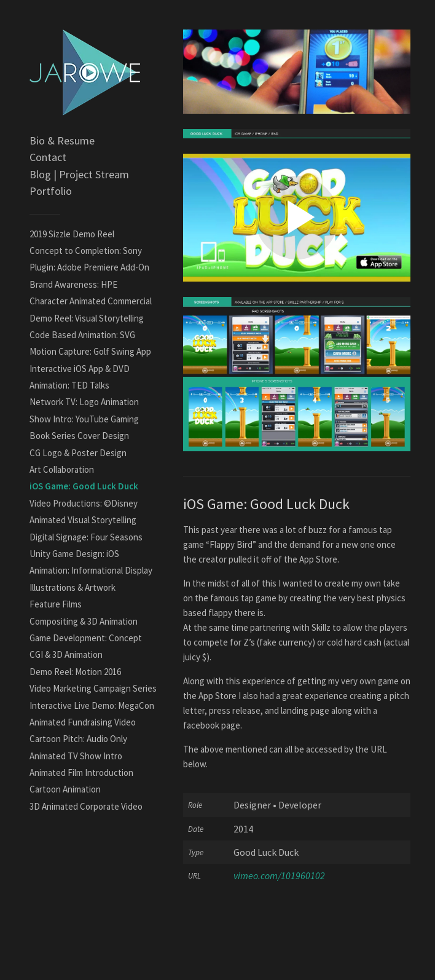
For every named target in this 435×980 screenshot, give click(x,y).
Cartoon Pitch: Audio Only (78, 739)
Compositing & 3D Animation (84, 621)
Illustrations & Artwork (72, 587)
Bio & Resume (62, 140)
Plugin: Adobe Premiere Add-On (89, 267)
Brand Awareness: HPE (73, 284)
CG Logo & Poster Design (78, 453)
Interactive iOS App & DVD (80, 369)
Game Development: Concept (86, 638)
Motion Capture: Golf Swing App (90, 351)
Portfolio (51, 191)
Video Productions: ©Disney (84, 503)
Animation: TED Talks (69, 385)
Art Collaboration (62, 469)
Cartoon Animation (65, 789)
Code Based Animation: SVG (82, 335)
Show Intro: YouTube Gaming (84, 419)
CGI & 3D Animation (66, 654)
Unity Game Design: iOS (74, 554)
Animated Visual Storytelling (83, 520)
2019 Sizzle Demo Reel (72, 234)
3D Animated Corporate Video (86, 806)
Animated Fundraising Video (83, 722)
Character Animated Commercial (91, 301)
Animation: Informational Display (91, 570)
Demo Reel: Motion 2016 (75, 672)
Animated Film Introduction (81, 773)
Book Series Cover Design (79, 436)
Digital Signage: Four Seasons (86, 537)
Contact (48, 157)
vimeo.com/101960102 (279, 875)
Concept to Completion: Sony (86, 251)
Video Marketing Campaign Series (93, 688)
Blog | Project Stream (79, 174)
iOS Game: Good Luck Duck (84, 486)
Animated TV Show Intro (76, 756)
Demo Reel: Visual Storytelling (87, 318)
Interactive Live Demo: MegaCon (92, 705)
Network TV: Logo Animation (84, 402)
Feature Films (56, 604)
